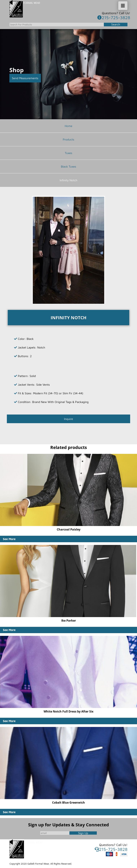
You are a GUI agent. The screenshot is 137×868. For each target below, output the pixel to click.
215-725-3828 (114, 17)
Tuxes (68, 153)
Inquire (68, 419)
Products (68, 139)
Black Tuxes (68, 166)
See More (9, 539)
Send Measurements (25, 78)
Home (69, 126)
